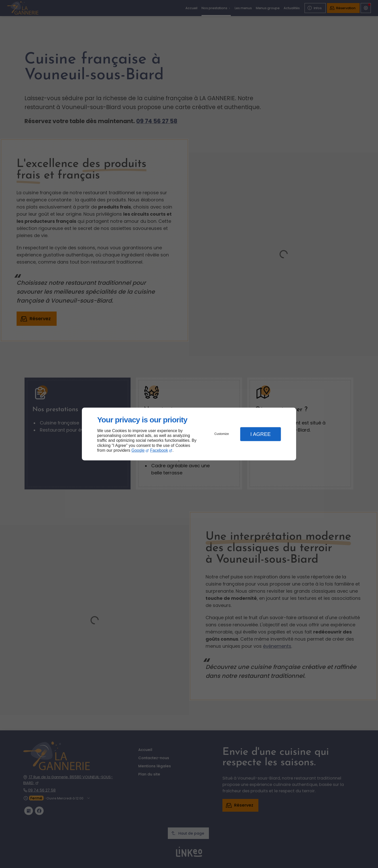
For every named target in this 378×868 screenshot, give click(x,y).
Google (138, 450)
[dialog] (189, 434)
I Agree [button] (260, 434)
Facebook (159, 450)
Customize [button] (222, 434)
